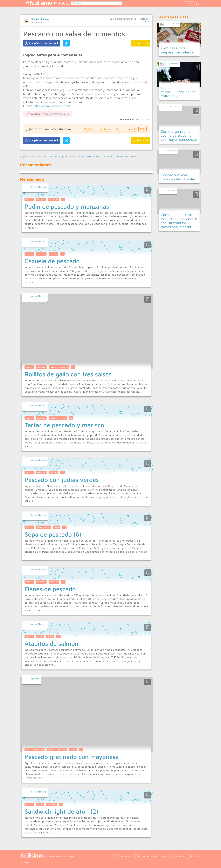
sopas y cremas (44, 527)
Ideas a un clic (170, 190)
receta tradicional (77, 157)
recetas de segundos (34, 750)
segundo (63, 157)
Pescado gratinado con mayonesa (72, 757)
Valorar (146, 21)
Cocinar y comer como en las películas (178, 177)
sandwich (51, 804)
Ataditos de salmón (51, 643)
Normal (131, 129)
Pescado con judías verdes (62, 480)
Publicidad (195, 856)
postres (41, 199)
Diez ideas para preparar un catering (178, 50)
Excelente (89, 129)
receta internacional (59, 367)
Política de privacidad (147, 856)
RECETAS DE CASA (172, 23)
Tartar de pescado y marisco (64, 425)
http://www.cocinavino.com (53, 106)
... (63, 199)
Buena (119, 129)
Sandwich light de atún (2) (61, 811)
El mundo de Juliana (173, 107)
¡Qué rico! (35, 679)
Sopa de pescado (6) (53, 534)
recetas (34, 157)
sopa (57, 527)
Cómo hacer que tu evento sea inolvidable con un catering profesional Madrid (179, 221)
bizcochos (53, 199)
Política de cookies (124, 856)
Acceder (189, 3)
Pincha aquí (63, 114)
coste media (108, 157)
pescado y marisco (58, 418)
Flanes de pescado (50, 589)
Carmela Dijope (171, 150)
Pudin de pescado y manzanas (67, 206)
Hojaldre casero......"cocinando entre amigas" (178, 92)
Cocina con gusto (171, 63)
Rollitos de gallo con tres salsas (68, 374)
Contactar (181, 856)
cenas (73, 750)
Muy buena (105, 129)
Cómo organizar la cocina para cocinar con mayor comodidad (179, 135)
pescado (53, 254)
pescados (43, 157)
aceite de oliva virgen (57, 750)
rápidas (133, 157)
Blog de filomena (40, 19)
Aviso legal (166, 856)
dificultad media (94, 157)
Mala (142, 129)
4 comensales (122, 157)
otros (40, 636)
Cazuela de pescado (52, 261)
